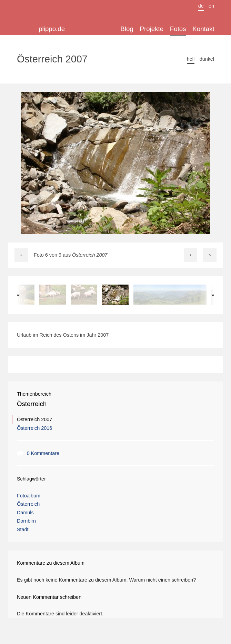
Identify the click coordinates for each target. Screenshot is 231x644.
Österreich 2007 (34, 419)
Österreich (32, 404)
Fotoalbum (29, 496)
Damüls (25, 513)
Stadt (23, 529)
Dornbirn (26, 521)
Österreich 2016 (34, 428)
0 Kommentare (43, 453)
